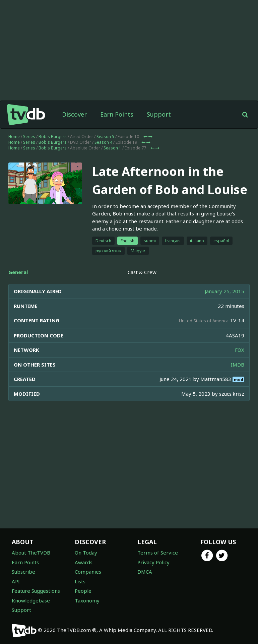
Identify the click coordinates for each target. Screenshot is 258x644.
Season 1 (112, 148)
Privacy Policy (153, 562)
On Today (86, 553)
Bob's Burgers (53, 137)
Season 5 (105, 137)
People (83, 591)
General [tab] (18, 272)
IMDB (238, 365)
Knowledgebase (31, 600)
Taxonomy (87, 600)
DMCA (145, 572)
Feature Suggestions (36, 591)
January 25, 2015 (224, 291)
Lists (80, 581)
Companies (88, 572)
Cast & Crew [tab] (142, 272)
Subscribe (23, 572)
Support (159, 114)
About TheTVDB (31, 553)
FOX (240, 350)
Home (14, 137)
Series (29, 137)
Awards (84, 562)
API (16, 581)
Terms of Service (158, 553)
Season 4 (103, 142)
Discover (74, 114)
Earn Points (117, 114)
